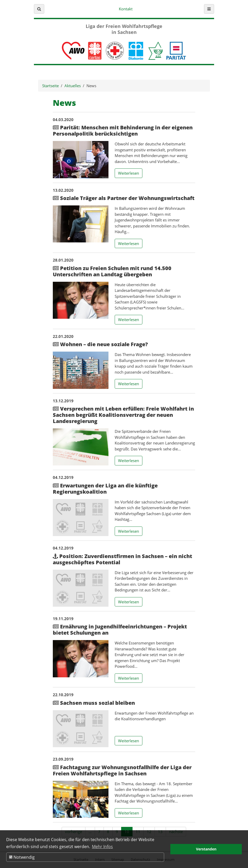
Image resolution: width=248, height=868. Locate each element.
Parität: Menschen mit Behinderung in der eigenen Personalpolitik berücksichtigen (123, 131)
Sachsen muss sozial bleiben (97, 703)
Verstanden (206, 849)
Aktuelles (73, 86)
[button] (39, 9)
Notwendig (22, 857)
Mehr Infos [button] (102, 847)
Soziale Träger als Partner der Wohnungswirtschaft (127, 198)
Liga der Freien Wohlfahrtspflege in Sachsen (124, 29)
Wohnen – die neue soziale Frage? (103, 344)
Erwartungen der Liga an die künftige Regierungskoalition (105, 489)
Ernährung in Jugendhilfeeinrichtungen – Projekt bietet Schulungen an (120, 630)
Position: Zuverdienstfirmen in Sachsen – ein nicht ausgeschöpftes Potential (122, 559)
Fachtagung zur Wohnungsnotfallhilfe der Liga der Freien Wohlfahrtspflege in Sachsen (122, 770)
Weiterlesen (130, 173)
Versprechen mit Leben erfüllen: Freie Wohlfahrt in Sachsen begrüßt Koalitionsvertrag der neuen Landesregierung (123, 415)
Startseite (50, 86)
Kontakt (126, 9)
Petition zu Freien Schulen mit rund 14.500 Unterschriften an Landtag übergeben (112, 271)
